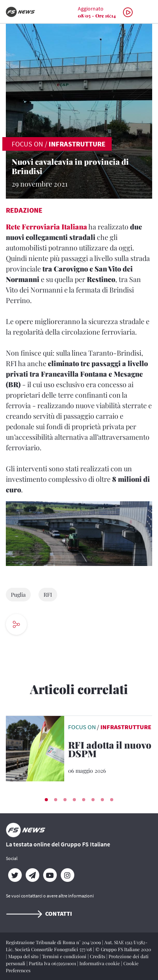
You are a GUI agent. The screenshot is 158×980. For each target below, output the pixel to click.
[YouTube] (50, 875)
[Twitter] (15, 875)
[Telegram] (32, 875)
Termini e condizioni (65, 956)
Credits (98, 956)
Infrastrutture (77, 144)
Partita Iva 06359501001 (53, 963)
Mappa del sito (24, 956)
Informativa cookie (100, 963)
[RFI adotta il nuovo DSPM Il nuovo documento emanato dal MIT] (110, 751)
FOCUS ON (27, 144)
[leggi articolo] (35, 747)
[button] (46, 800)
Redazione (24, 210)
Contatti (39, 913)
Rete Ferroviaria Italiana (47, 227)
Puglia (18, 595)
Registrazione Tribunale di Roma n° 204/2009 (54, 942)
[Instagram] (67, 875)
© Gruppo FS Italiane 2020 (123, 949)
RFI (48, 595)
